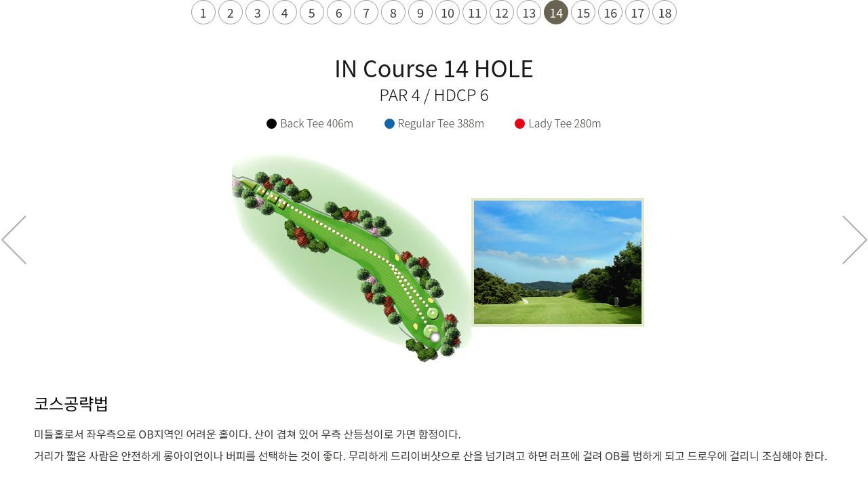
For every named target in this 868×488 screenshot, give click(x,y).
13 (529, 12)
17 (637, 12)
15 (583, 12)
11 (475, 12)
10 (448, 12)
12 (502, 12)
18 (665, 12)
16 (610, 12)
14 (556, 12)
